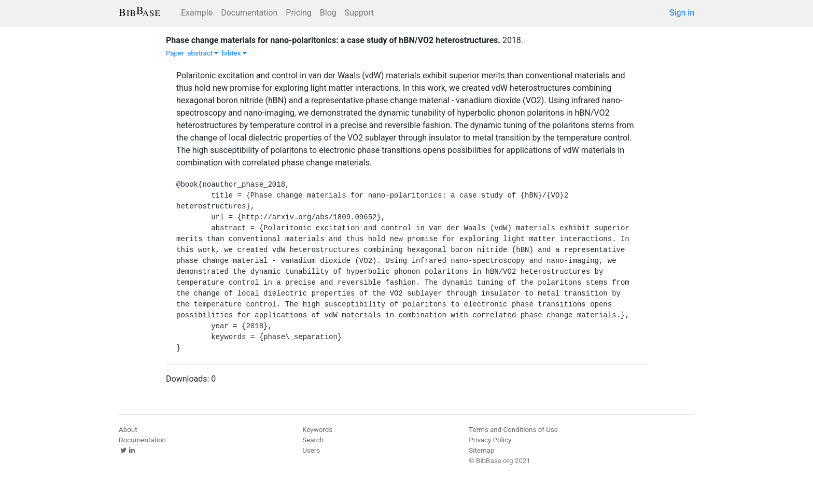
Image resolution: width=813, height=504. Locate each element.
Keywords (317, 430)
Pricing (299, 13)
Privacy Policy (490, 440)
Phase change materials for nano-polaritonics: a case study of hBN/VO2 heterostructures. (333, 40)
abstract (203, 53)
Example (197, 13)
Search (313, 440)
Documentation (249, 13)
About (128, 430)
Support (359, 13)
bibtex (234, 53)
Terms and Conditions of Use (513, 430)
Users (311, 450)
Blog (328, 13)
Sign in (682, 13)
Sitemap (481, 450)
